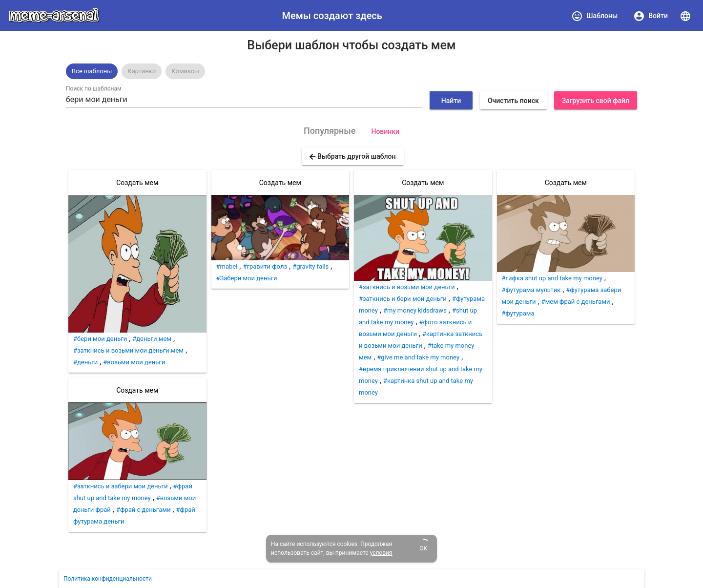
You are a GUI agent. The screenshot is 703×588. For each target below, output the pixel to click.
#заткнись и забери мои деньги (121, 486)
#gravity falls (310, 266)
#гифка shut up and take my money (552, 278)
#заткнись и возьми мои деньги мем (128, 350)
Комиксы (185, 71)
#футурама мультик (531, 290)
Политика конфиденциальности (108, 579)
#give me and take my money (418, 357)
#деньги (85, 362)
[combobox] (244, 100)
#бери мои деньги (100, 339)
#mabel (227, 266)
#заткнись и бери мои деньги (403, 299)
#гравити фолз (265, 266)
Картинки (142, 71)
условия (381, 553)
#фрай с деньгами (144, 510)
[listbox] (351, 71)
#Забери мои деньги (247, 278)
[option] (92, 71)
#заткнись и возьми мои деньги (407, 287)
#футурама (518, 313)
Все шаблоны (92, 71)
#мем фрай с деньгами (576, 302)
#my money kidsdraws (415, 310)
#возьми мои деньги (134, 362)
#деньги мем (152, 339)
